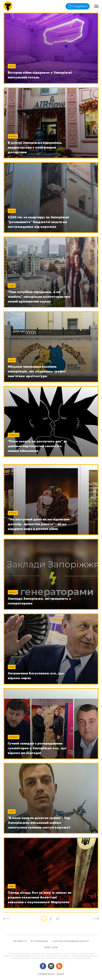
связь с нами (51, 947)
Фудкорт (13, 136)
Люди (12, 286)
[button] (96, 6)
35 (58, 919)
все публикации (40, 941)
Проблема (14, 435)
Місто (12, 66)
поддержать (80, 6)
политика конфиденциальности (71, 941)
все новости (20, 941)
